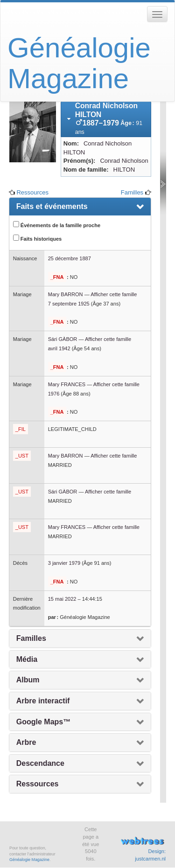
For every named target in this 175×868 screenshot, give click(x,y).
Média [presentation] (27, 659)
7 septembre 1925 (69, 304)
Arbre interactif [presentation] (43, 701)
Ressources (32, 192)
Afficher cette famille (114, 294)
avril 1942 (59, 348)
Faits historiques (37, 238)
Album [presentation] (28, 680)
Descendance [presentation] (40, 763)
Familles (132, 192)
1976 (54, 394)
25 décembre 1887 (70, 258)
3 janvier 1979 (64, 563)
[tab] (106, 119)
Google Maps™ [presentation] (43, 722)
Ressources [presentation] (38, 784)
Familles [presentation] (31, 638)
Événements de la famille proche (57, 225)
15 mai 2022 (62, 599)
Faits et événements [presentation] (52, 206)
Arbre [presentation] (26, 742)
